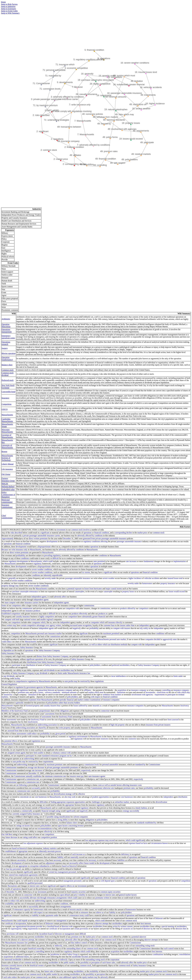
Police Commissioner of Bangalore (8, 495)
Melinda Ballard (8, 487)
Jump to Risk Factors (9, 4)
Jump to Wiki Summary (10, 13)
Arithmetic (6, 319)
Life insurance (7, 469)
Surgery (5, 348)
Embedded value (8, 489)
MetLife (5, 484)
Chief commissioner (7, 517)
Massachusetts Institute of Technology (7, 458)
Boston (4, 452)
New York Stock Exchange (8, 387)
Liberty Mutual (8, 464)
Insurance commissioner (7, 506)
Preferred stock (8, 380)
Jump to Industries (8, 6)
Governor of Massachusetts (7, 436)
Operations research (6, 343)
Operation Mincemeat (6, 325)
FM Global (6, 474)
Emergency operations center (8, 337)
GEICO (5, 409)
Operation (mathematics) (7, 359)
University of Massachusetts (7, 446)
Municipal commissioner (7, 501)
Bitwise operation (9, 353)
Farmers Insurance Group (8, 480)
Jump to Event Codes (9, 11)
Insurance (5, 398)
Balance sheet (7, 365)
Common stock (8, 370)
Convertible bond (8, 392)
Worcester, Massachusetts (7, 431)
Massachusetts (7, 415)
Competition (6, 404)
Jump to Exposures (8, 9)
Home (3, 2)
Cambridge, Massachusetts (7, 420)
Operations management (7, 331)
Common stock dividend (8, 374)
